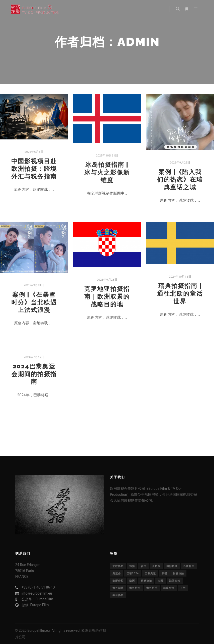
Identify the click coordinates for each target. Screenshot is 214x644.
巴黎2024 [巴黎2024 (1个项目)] (133, 573)
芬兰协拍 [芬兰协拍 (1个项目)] (118, 595)
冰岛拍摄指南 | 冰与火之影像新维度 (107, 172)
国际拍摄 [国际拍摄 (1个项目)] (172, 566)
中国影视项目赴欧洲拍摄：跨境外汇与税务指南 (34, 169)
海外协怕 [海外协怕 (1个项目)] (135, 588)
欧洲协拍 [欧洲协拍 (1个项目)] (146, 581)
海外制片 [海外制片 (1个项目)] (118, 588)
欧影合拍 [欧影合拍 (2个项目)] (118, 581)
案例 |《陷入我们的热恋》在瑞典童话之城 (180, 180)
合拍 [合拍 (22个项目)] (144, 566)
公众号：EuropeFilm (34, 599)
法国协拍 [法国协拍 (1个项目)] (175, 581)
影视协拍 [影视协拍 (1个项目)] (178, 573)
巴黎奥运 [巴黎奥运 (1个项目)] (150, 573)
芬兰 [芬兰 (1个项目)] (183, 588)
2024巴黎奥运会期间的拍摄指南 (34, 374)
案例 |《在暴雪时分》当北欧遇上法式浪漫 (34, 302)
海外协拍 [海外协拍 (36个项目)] (152, 588)
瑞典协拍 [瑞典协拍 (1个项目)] (169, 588)
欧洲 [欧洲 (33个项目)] (132, 581)
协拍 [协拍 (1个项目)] (132, 566)
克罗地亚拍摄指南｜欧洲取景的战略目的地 (107, 297)
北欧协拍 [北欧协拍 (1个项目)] (118, 566)
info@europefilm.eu (34, 593)
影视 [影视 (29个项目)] (164, 573)
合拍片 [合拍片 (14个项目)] (156, 566)
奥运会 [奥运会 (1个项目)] (117, 573)
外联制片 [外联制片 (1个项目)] (189, 566)
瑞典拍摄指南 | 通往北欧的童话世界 (180, 294)
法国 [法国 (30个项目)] (160, 581)
